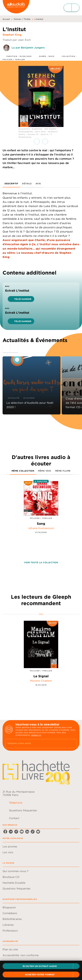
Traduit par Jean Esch (17, 40)
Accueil (6, 19)
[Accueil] (16, 8)
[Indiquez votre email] (37, 744)
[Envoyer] (73, 744)
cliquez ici (36, 735)
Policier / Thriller (22, 19)
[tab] (11, 183)
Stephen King (12, 35)
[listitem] (5, 832)
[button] (41, 966)
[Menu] (72, 8)
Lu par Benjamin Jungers (28, 48)
